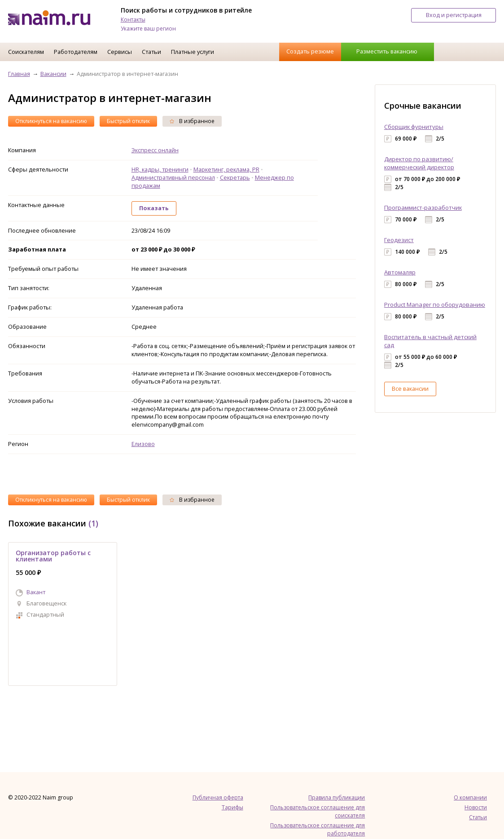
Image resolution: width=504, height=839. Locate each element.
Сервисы (120, 52)
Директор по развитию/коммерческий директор (419, 163)
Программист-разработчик (423, 208)
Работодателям (76, 52)
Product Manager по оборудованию (435, 305)
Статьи (151, 52)
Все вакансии (410, 389)
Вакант (36, 592)
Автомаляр (400, 272)
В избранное (192, 121)
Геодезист (399, 240)
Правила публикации (337, 797)
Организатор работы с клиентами (53, 556)
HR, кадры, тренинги (160, 169)
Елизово (143, 444)
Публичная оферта (218, 797)
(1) (93, 523)
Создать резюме (310, 51)
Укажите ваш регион (148, 29)
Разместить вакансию (387, 51)
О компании (470, 797)
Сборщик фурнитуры (414, 127)
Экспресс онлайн (155, 150)
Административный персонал (173, 177)
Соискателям (26, 52)
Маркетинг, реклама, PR (226, 169)
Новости (476, 807)
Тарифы (232, 807)
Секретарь (235, 177)
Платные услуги (193, 52)
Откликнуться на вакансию (51, 121)
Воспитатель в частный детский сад (430, 341)
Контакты (133, 20)
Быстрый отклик (128, 121)
